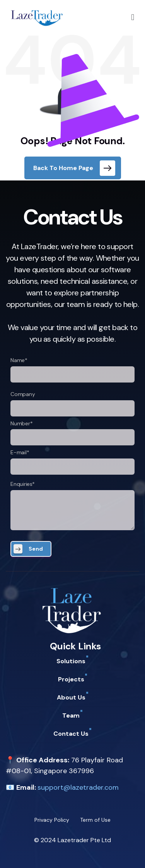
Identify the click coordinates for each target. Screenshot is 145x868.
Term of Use (95, 820)
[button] (133, 17)
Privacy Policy (52, 820)
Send (36, 549)
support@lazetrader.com (78, 787)
